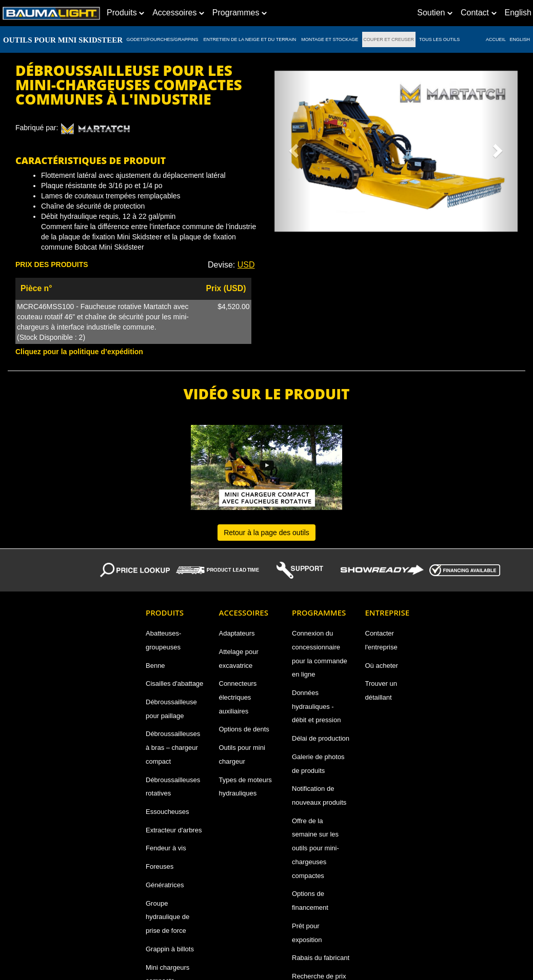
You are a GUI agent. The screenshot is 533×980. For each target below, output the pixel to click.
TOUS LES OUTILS (440, 39)
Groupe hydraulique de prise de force (167, 917)
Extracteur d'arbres (174, 830)
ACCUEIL (496, 39)
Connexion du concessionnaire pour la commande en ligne (320, 654)
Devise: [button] (231, 265)
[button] (293, 147)
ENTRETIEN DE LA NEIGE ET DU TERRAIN (250, 39)
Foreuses (160, 866)
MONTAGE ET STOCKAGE (330, 39)
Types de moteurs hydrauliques (245, 787)
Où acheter (382, 666)
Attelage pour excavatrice (239, 659)
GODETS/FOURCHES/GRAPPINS (162, 39)
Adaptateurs (237, 633)
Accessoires (178, 13)
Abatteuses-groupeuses (163, 640)
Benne (155, 666)
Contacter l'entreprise (381, 640)
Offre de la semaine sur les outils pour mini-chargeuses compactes (315, 848)
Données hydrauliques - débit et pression (316, 706)
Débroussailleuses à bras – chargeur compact (173, 747)
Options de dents (244, 729)
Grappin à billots (170, 949)
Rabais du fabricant (321, 958)
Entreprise (388, 612)
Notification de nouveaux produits (319, 795)
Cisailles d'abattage (174, 683)
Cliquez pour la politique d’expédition (79, 352)
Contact (479, 13)
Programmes (240, 13)
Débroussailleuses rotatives (173, 787)
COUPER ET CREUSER (389, 39)
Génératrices (165, 885)
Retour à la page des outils (266, 533)
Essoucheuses (167, 812)
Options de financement (310, 901)
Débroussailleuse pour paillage (171, 709)
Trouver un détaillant (381, 690)
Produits (125, 13)
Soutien (435, 13)
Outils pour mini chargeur (242, 754)
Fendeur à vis (166, 848)
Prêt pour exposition (307, 933)
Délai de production (321, 738)
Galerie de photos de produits (318, 764)
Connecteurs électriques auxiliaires (238, 697)
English (520, 39)
